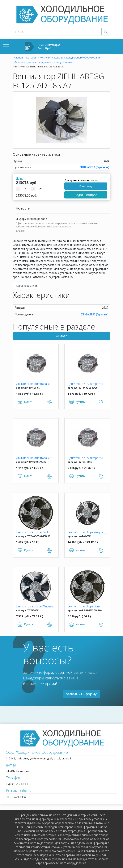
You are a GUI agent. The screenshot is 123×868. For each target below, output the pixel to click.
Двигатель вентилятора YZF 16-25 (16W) (34, 384)
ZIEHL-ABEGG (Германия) (94, 167)
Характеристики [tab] (26, 286)
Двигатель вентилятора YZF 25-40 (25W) (86, 458)
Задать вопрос (86, 195)
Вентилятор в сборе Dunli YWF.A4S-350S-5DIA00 (32, 533)
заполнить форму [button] (81, 694)
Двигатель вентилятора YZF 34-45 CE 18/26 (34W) (86, 384)
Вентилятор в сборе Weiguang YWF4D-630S (87, 533)
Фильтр (62, 336)
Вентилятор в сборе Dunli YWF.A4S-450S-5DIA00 (84, 607)
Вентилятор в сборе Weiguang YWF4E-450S (35, 607)
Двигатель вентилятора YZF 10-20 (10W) (34, 458)
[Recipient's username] (57, 32)
